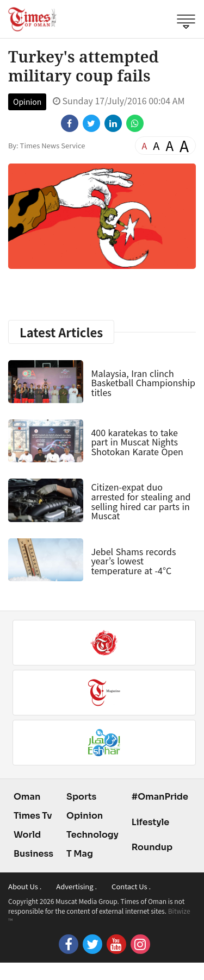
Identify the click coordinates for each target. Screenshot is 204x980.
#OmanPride (160, 797)
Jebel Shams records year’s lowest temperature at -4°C (133, 561)
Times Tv (33, 816)
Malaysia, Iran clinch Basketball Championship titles (143, 383)
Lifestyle (151, 822)
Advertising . (76, 886)
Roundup (152, 847)
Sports (81, 797)
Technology (92, 835)
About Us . (25, 886)
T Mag (80, 854)
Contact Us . (131, 886)
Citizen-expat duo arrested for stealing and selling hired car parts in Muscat (141, 501)
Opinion (27, 102)
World (27, 835)
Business (33, 854)
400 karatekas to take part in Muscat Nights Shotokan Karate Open (137, 442)
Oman (27, 797)
